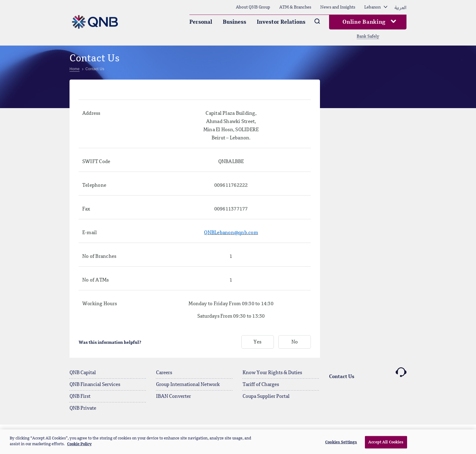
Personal (201, 22)
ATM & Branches (295, 7)
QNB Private (83, 408)
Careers (164, 373)
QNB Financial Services (95, 385)
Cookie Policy (79, 447)
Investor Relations (281, 22)
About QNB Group (253, 7)
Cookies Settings (341, 445)
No (295, 342)
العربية (400, 7)
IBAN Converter (173, 397)
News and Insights (338, 7)
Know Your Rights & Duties (272, 373)
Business (235, 22)
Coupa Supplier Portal (266, 397)
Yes (257, 342)
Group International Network (188, 385)
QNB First (80, 397)
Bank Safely (368, 36)
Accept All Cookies (386, 445)
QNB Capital (83, 373)
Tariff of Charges (261, 385)
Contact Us (368, 373)
